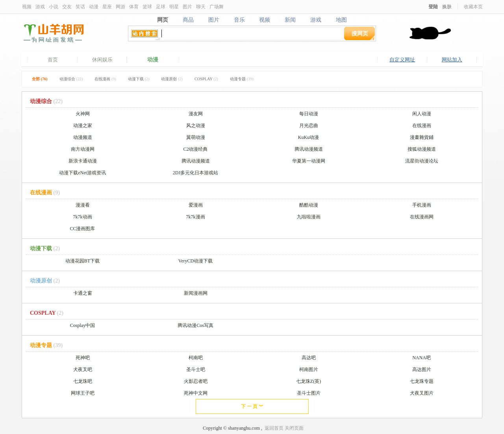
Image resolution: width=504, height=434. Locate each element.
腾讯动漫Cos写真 (195, 325)
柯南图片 (309, 369)
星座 (107, 6)
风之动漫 (196, 126)
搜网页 (360, 33)
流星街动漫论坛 (422, 161)
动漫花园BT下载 (82, 261)
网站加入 (452, 60)
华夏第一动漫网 (309, 161)
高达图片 (422, 369)
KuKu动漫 (309, 137)
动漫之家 (83, 126)
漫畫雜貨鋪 (422, 137)
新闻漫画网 (196, 293)
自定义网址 (402, 60)
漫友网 (196, 114)
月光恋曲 (309, 126)
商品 (188, 20)
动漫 (94, 6)
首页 (53, 60)
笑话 (80, 6)
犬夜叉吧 (83, 369)
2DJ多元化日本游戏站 (195, 173)
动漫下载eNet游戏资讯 (82, 173)
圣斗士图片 (309, 393)
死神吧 (83, 358)
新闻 (290, 20)
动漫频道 (83, 137)
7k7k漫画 (196, 217)
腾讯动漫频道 (309, 149)
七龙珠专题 (422, 381)
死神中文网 (196, 393)
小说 (54, 6)
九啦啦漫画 (309, 217)
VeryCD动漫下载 (195, 261)
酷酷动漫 (309, 205)
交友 (67, 6)
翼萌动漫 (196, 137)
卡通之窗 (83, 293)
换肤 (447, 6)
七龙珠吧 (83, 381)
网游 (120, 6)
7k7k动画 (83, 217)
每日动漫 (309, 114)
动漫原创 (172, 79)
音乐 (239, 20)
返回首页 (274, 428)
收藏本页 (473, 6)
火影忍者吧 (196, 381)
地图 (342, 20)
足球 (161, 6)
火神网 (83, 114)
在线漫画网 (422, 217)
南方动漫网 (83, 149)
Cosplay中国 (82, 325)
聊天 (201, 6)
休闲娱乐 (102, 60)
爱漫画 (196, 205)
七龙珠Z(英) (309, 381)
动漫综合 (71, 79)
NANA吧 (422, 358)
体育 (134, 6)
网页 (162, 20)
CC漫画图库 (82, 229)
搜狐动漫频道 (422, 149)
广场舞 (217, 6)
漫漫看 (83, 205)
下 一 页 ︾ (252, 406)
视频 (27, 6)
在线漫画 (105, 79)
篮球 (147, 6)
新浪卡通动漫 (83, 161)
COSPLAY (206, 79)
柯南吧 (196, 358)
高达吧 (309, 358)
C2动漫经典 (195, 149)
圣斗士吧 (196, 369)
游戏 (40, 6)
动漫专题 (242, 79)
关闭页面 (294, 428)
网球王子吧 (83, 393)
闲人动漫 (422, 114)
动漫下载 (139, 79)
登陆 (433, 6)
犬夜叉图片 (422, 393)
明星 (174, 6)
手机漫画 (422, 205)
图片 (187, 6)
